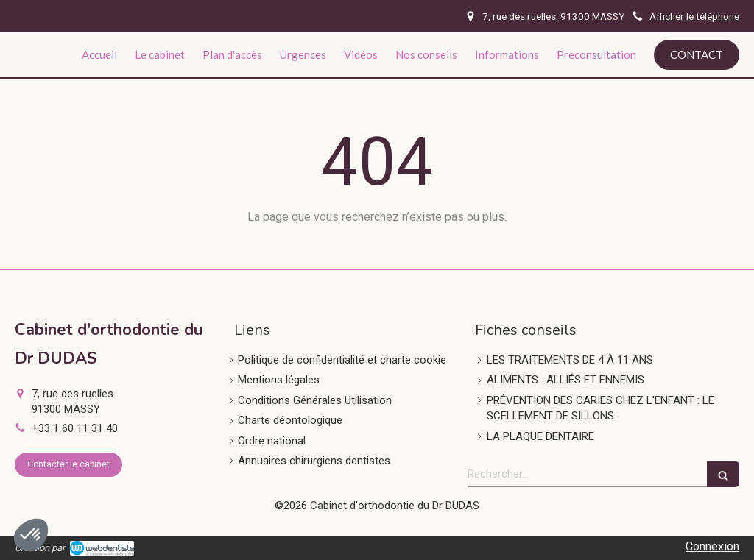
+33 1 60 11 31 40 (75, 428)
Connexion (712, 546)
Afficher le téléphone (694, 16)
